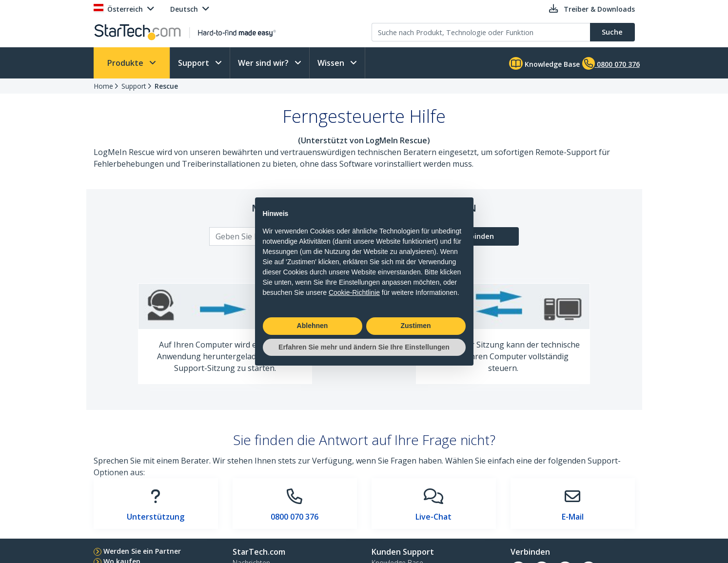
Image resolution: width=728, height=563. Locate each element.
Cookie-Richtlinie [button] (354, 292)
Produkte (126, 63)
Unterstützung (156, 517)
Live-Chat (433, 517)
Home (103, 86)
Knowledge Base (544, 63)
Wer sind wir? (264, 63)
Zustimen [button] (415, 326)
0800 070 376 (295, 517)
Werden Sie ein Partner (142, 551)
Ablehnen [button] (313, 326)
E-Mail (573, 517)
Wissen (332, 63)
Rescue (166, 86)
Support (195, 63)
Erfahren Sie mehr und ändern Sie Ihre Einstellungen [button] (364, 347)
